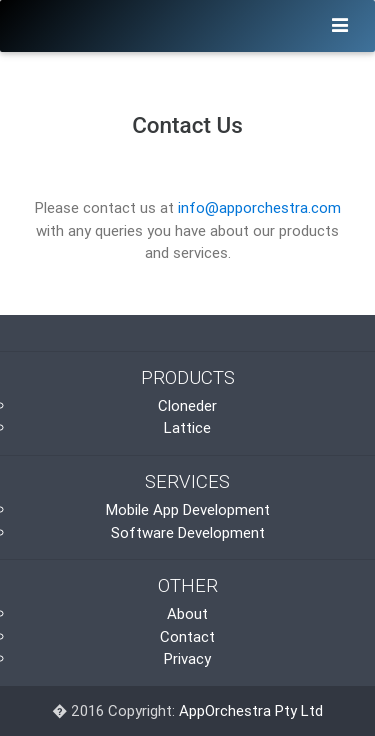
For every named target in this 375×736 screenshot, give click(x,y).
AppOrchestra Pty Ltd (251, 710)
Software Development (188, 532)
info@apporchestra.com (259, 207)
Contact (187, 636)
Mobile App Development (188, 509)
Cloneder (187, 405)
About (187, 613)
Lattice (187, 427)
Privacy (187, 658)
